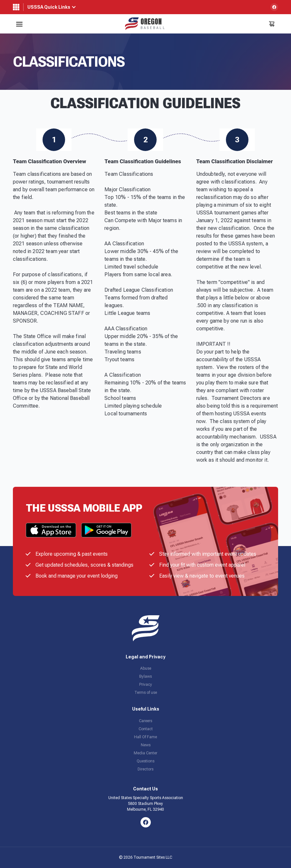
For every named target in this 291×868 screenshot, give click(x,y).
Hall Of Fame (145, 737)
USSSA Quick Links (49, 7)
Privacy (146, 684)
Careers (145, 721)
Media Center (145, 753)
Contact (146, 729)
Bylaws (145, 676)
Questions (145, 761)
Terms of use (146, 693)
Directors (145, 769)
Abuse (146, 668)
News (146, 745)
